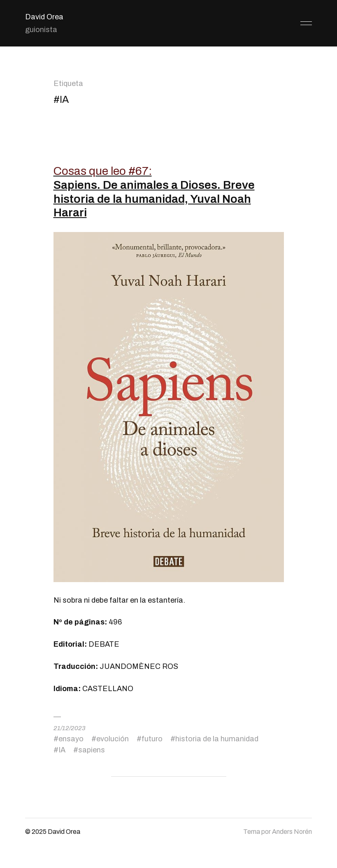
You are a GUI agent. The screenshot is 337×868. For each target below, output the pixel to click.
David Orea (44, 17)
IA (62, 750)
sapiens (92, 750)
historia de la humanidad (217, 739)
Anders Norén (292, 832)
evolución (113, 739)
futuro (152, 739)
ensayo (71, 739)
